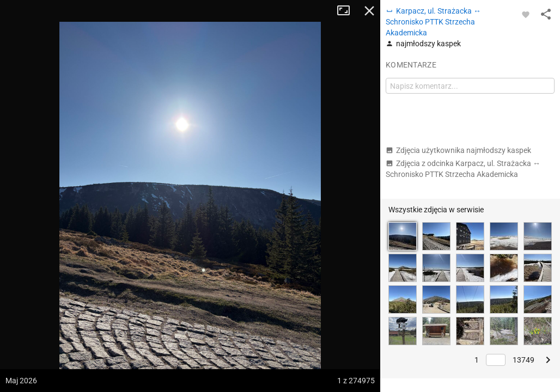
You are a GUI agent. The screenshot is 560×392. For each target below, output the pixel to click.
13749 (524, 360)
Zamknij (369, 11)
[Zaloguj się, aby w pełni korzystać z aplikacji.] (526, 14)
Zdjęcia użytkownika (458, 150)
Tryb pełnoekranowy (348, 11)
